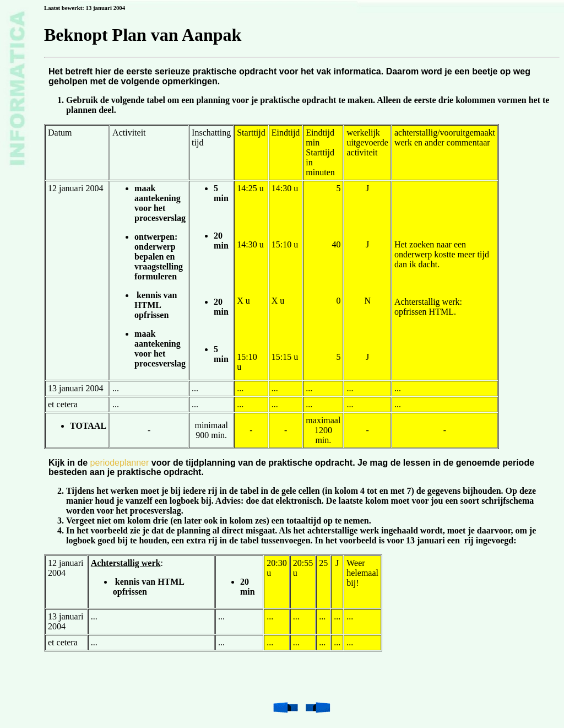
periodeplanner (120, 463)
